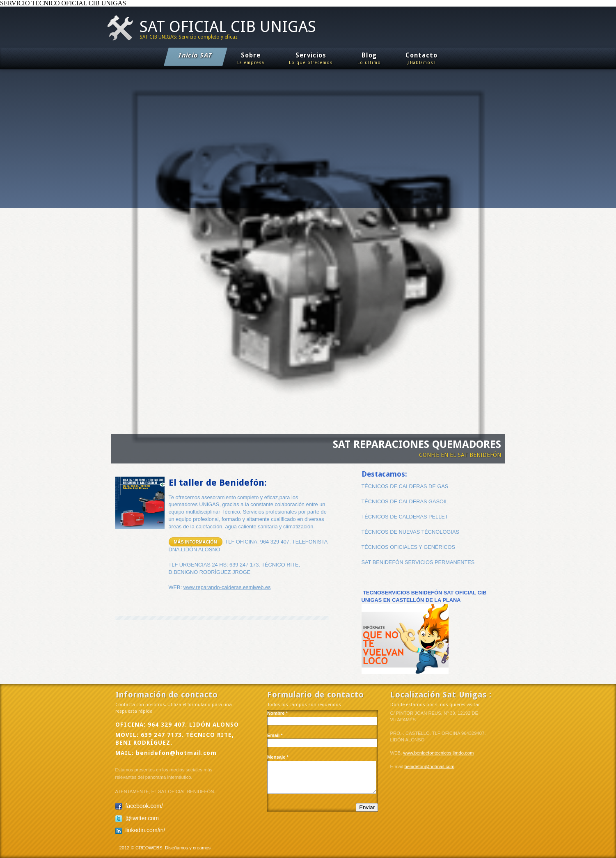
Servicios (311, 59)
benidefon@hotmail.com (176, 753)
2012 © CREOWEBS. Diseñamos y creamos (165, 848)
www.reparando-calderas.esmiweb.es (227, 587)
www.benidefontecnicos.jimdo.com (438, 753)
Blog (369, 59)
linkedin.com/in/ (140, 830)
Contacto (421, 59)
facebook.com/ (139, 806)
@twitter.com (137, 818)
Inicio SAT (196, 55)
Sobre (251, 59)
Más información (196, 542)
